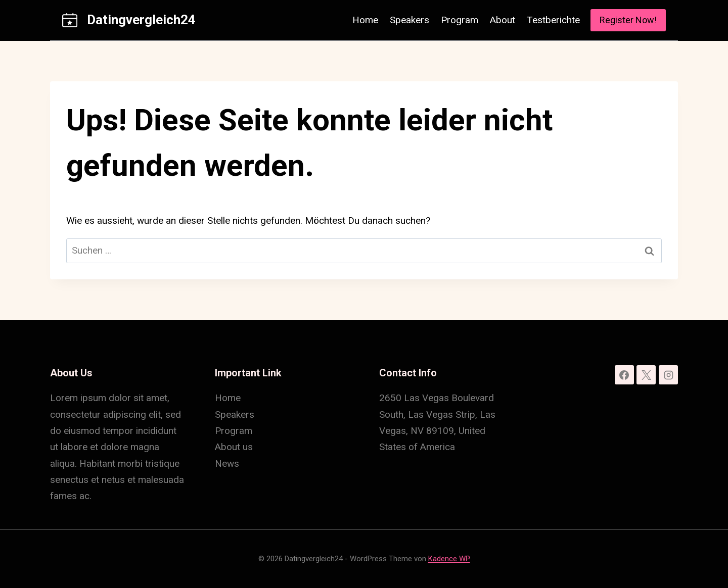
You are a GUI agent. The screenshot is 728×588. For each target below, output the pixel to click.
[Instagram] (668, 375)
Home (365, 20)
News (227, 463)
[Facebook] (624, 375)
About (503, 20)
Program (460, 20)
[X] (646, 375)
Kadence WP (449, 559)
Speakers (409, 20)
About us (234, 447)
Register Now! (628, 20)
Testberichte (553, 20)
